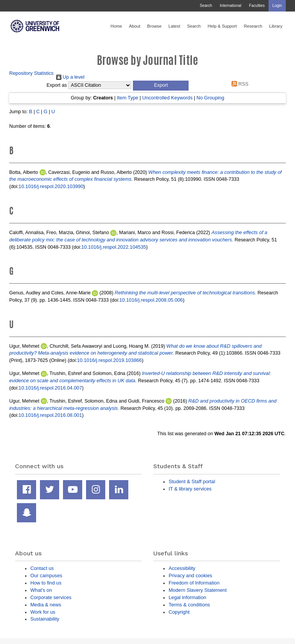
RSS (239, 84)
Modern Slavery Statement (198, 590)
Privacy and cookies (190, 575)
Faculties (257, 6)
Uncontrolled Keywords (167, 98)
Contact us (42, 568)
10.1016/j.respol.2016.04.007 (50, 388)
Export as (57, 85)
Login (277, 6)
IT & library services (190, 489)
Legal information (187, 597)
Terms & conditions (189, 605)
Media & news (46, 605)
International (230, 6)
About (135, 26)
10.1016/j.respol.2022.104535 (114, 247)
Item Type (128, 98)
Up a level (70, 77)
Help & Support (222, 26)
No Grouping (210, 98)
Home (116, 26)
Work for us (43, 612)
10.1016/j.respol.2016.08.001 (50, 415)
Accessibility (182, 568)
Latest (174, 26)
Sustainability (45, 619)
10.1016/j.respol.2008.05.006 (151, 300)
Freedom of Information (194, 583)
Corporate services (51, 597)
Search (206, 6)
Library (276, 26)
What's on (41, 590)
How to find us (46, 583)
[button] (161, 86)
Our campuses (46, 575)
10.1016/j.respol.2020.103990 (51, 186)
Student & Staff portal (192, 481)
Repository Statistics (31, 73)
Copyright (179, 612)
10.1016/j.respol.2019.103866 (109, 360)
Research (253, 26)
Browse (154, 26)
